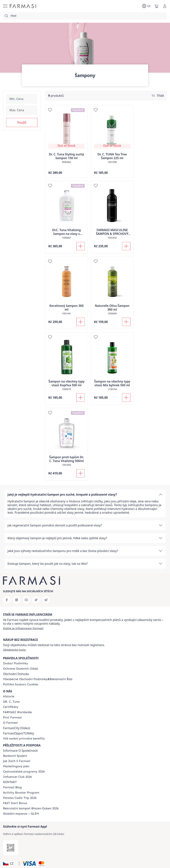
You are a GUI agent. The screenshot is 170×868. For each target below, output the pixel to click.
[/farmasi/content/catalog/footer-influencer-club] (17, 777)
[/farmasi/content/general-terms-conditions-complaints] (38, 679)
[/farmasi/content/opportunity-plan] (16, 766)
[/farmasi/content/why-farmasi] (12, 718)
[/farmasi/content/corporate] (17, 712)
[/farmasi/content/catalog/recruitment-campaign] (31, 808)
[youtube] (26, 600)
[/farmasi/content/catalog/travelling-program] (24, 772)
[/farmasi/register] (23, 628)
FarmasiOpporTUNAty (19, 733)
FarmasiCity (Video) (17, 728)
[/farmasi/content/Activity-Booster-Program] (21, 793)
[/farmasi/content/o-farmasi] (10, 723)
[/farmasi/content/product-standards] (11, 707)
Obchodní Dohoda (16, 674)
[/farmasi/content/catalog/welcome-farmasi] (24, 739)
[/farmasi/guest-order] (14, 650)
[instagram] (17, 600)
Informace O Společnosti (20, 751)
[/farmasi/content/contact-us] (10, 782)
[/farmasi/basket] (156, 6)
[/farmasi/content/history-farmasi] (9, 696)
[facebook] (7, 600)
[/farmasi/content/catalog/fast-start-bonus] (15, 803)
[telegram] (46, 600)
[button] (22, 122)
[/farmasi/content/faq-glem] (21, 814)
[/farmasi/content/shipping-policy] (16, 663)
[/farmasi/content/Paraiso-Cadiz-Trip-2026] (20, 798)
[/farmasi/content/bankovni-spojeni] (15, 756)
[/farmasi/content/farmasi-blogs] (12, 787)
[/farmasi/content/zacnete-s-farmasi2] (17, 761)
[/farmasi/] (23, 6)
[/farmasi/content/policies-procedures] (21, 669)
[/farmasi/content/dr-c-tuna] (11, 702)
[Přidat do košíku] (80, 246)
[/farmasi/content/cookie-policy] (21, 684)
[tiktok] (36, 600)
